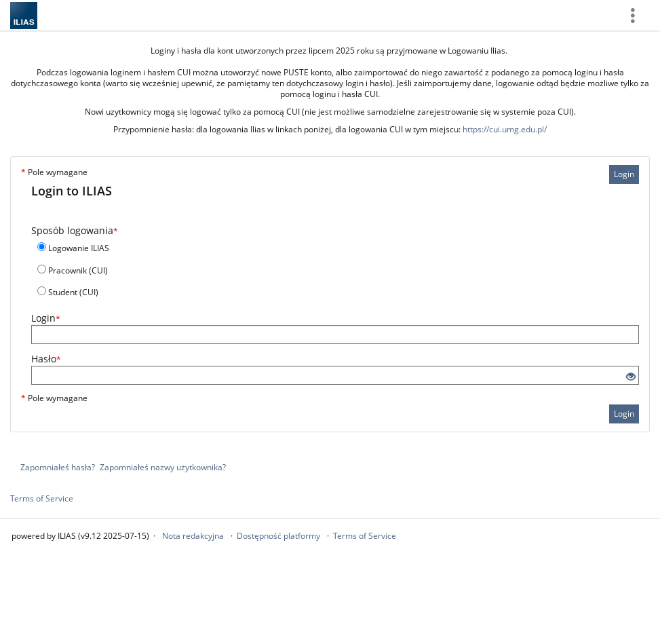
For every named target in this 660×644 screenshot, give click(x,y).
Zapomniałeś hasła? (58, 467)
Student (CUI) (73, 292)
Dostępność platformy (278, 536)
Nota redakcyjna (193, 536)
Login (624, 174)
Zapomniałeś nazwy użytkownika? (163, 467)
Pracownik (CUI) (78, 270)
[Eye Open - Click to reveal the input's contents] (631, 377)
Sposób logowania (75, 230)
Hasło (46, 359)
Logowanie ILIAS (79, 248)
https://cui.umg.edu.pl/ (505, 129)
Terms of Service (42, 498)
